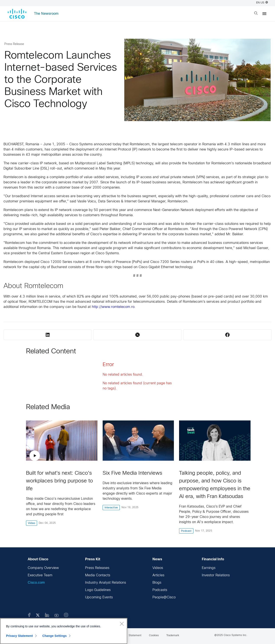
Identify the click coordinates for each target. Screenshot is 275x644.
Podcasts (160, 590)
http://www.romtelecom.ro (113, 307)
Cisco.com (36, 583)
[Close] (122, 624)
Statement (135, 636)
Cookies (154, 636)
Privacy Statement (19, 636)
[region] (64, 631)
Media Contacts (98, 575)
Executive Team (40, 575)
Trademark (173, 636)
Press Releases (97, 568)
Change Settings (54, 636)
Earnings (209, 568)
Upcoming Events (99, 597)
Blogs (157, 583)
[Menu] (264, 14)
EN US (262, 3)
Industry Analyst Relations (106, 583)
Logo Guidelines (98, 590)
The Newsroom (46, 14)
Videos (158, 568)
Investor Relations (216, 575)
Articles (158, 575)
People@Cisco (164, 597)
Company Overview (43, 568)
